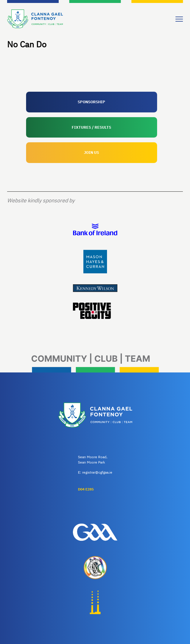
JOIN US (91, 152)
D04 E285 (86, 489)
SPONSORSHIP (91, 102)
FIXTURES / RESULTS (91, 127)
